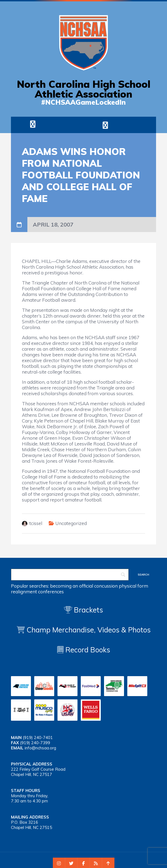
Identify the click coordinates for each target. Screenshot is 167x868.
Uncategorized (71, 523)
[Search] (70, 575)
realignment (24, 592)
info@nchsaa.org (40, 748)
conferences (51, 592)
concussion (106, 586)
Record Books (84, 650)
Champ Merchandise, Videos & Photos (89, 630)
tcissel (36, 523)
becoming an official (72, 586)
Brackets (83, 610)
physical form (133, 586)
